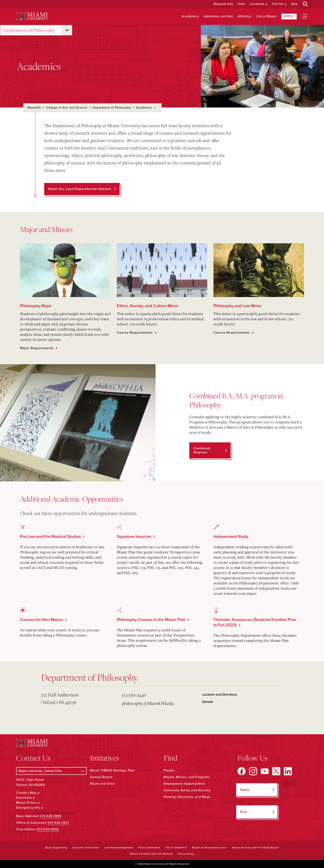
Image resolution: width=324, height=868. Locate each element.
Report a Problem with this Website (152, 854)
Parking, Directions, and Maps (187, 797)
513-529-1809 (50, 816)
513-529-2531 (58, 823)
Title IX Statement (176, 848)
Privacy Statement (149, 848)
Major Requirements (37, 348)
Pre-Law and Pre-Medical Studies (50, 537)
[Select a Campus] (51, 771)
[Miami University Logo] (32, 16)
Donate (208, 702)
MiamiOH (34, 108)
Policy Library (186, 854)
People (169, 770)
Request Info (223, 4)
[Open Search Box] (305, 4)
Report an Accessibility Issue (210, 848)
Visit (241, 4)
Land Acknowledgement (119, 848)
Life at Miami (267, 16)
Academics (190, 16)
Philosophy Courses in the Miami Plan (151, 620)
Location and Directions (220, 695)
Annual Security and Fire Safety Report (255, 848)
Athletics (245, 16)
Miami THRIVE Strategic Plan (112, 770)
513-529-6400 (48, 829)
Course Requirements (135, 333)
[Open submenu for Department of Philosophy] (67, 30)
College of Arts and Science (67, 108)
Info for (278, 4)
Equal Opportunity (56, 848)
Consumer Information (86, 848)
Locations (257, 4)
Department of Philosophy (29, 30)
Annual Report (101, 777)
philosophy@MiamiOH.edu (148, 703)
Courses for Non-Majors (42, 620)
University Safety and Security (187, 790)
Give (294, 4)
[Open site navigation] (305, 17)
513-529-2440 (134, 695)
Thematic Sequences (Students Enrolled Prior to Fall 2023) (255, 622)
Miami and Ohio (102, 784)
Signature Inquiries (134, 537)
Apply (289, 16)
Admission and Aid (218, 16)
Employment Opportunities (184, 784)
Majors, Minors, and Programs (187, 777)
